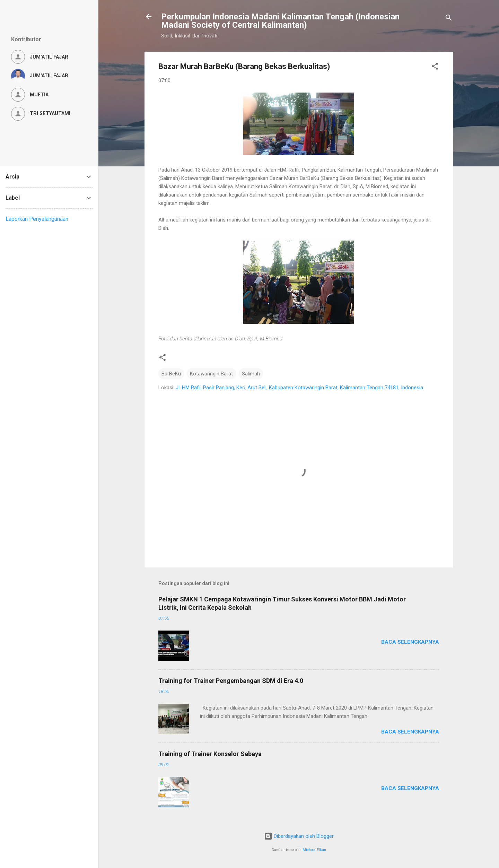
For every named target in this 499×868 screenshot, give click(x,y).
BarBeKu (171, 374)
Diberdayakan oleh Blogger (299, 836)
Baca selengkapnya (410, 642)
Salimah (251, 374)
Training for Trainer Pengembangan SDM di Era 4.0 (231, 681)
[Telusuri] (449, 19)
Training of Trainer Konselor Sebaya (210, 754)
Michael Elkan (314, 850)
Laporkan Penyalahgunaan (37, 219)
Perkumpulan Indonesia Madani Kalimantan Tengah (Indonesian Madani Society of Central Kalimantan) (280, 21)
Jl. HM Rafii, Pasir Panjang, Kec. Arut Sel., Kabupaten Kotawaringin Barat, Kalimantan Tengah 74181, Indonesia (299, 388)
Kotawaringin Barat (211, 374)
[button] (435, 67)
